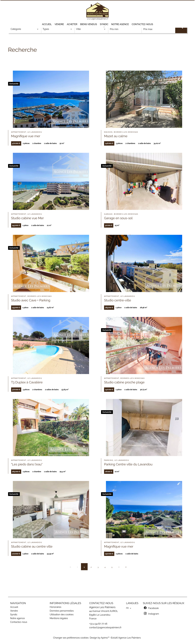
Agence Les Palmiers (102, 607)
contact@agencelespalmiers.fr (105, 627)
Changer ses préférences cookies (71, 638)
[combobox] (25, 29)
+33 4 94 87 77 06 (98, 624)
